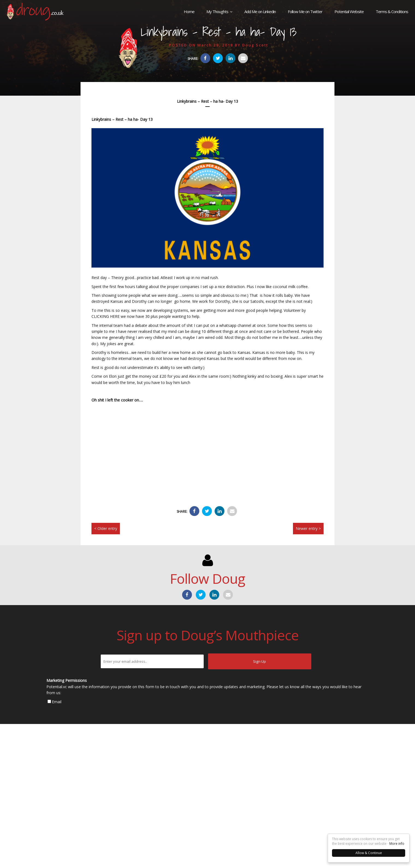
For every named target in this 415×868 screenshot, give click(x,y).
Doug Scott (255, 45)
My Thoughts (217, 11)
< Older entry (106, 528)
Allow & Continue (369, 853)
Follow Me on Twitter (305, 11)
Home (189, 11)
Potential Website (349, 11)
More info (397, 844)
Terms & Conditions (392, 11)
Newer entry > (308, 528)
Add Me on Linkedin (260, 11)
